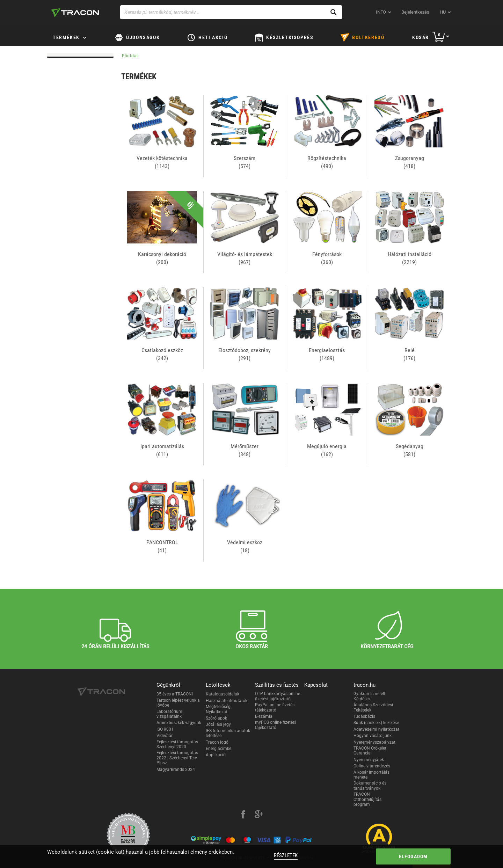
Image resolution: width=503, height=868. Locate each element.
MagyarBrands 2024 (176, 769)
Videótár (165, 736)
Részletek (286, 855)
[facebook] (243, 815)
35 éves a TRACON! (175, 694)
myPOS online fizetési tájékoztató (275, 725)
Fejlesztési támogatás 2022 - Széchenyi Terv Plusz (177, 758)
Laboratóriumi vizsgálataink (170, 714)
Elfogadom (413, 856)
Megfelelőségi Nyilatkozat (219, 709)
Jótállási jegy (218, 724)
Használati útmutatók (227, 701)
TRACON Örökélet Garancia (370, 751)
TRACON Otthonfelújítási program (368, 799)
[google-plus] (259, 815)
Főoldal (130, 56)
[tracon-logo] (75, 13)
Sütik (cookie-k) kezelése (376, 723)
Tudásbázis (364, 716)
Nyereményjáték (369, 760)
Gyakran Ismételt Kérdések (369, 696)
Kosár (421, 37)
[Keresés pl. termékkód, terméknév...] (231, 12)
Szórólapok (216, 718)
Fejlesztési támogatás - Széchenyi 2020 (178, 744)
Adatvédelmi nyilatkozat (376, 729)
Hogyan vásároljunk (373, 736)
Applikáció (216, 755)
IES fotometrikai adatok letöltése (228, 733)
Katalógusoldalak (223, 694)
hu (443, 12)
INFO (381, 12)
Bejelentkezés (415, 12)
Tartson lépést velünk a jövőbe (178, 703)
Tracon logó (217, 742)
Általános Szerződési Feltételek (373, 707)
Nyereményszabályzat (374, 742)
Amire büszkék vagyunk (179, 723)
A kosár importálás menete (371, 775)
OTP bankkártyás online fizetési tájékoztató (278, 696)
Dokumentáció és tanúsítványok (370, 786)
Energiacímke (218, 749)
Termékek (66, 37)
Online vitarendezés (372, 766)
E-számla (264, 716)
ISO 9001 (165, 729)
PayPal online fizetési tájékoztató (275, 707)
